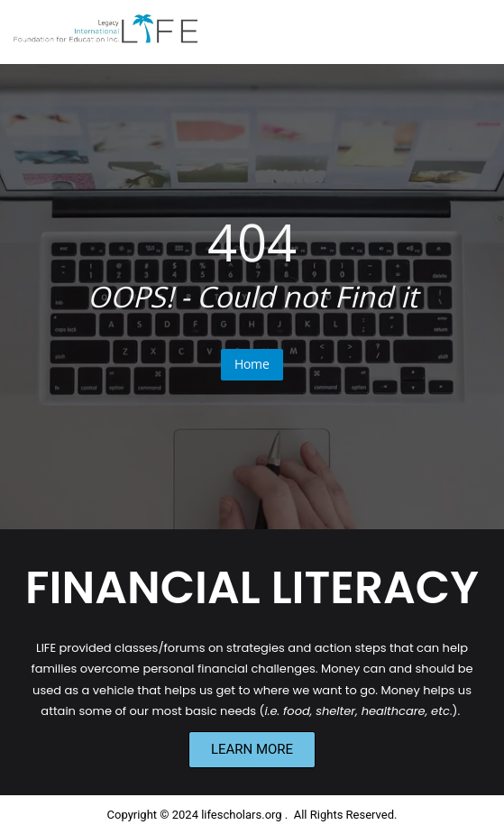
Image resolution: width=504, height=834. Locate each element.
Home (252, 364)
